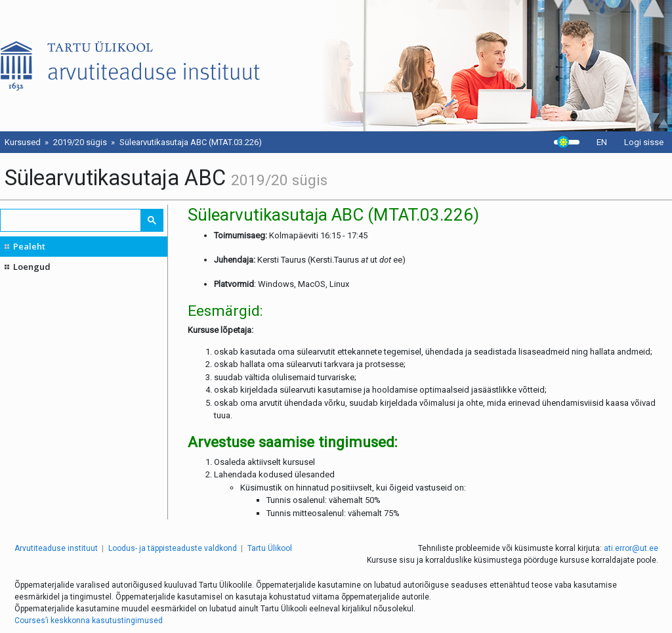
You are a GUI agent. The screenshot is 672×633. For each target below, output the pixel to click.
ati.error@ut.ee (631, 548)
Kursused (23, 142)
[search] (71, 220)
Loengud (32, 267)
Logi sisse (644, 142)
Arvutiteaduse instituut (56, 548)
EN (602, 142)
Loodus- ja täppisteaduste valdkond (173, 548)
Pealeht (29, 246)
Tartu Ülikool (270, 548)
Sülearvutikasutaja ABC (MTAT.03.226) (191, 142)
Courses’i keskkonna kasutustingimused (89, 621)
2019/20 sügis (80, 142)
